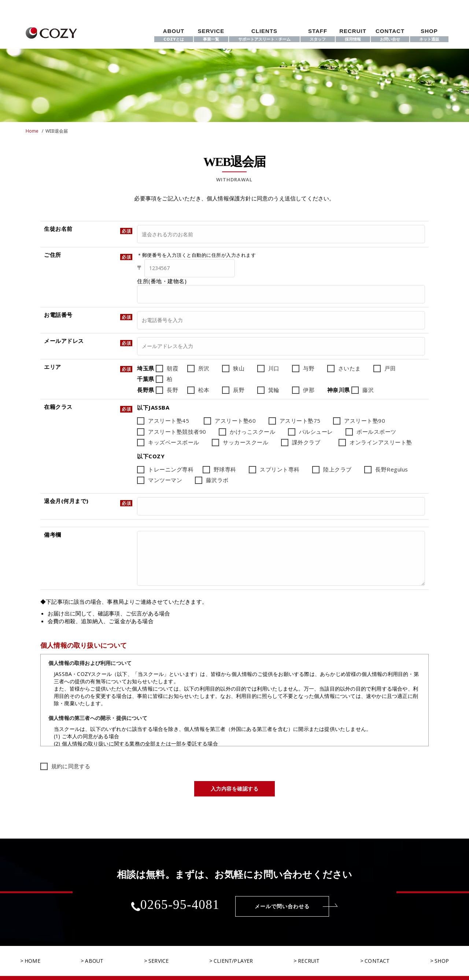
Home (32, 131)
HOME (32, 949)
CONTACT (390, 35)
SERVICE (211, 35)
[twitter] (427, 6)
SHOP (429, 35)
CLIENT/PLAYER (233, 949)
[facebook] (416, 6)
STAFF (318, 35)
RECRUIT (353, 35)
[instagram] (441, 6)
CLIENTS (264, 35)
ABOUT (174, 35)
